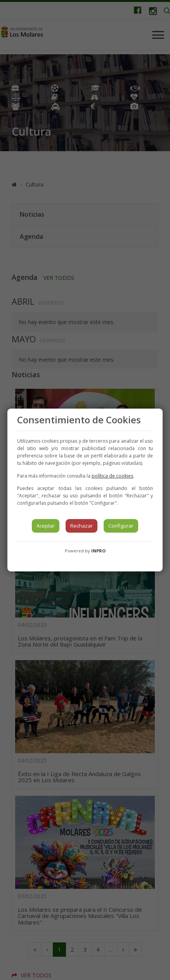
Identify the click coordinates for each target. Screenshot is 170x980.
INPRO (98, 551)
